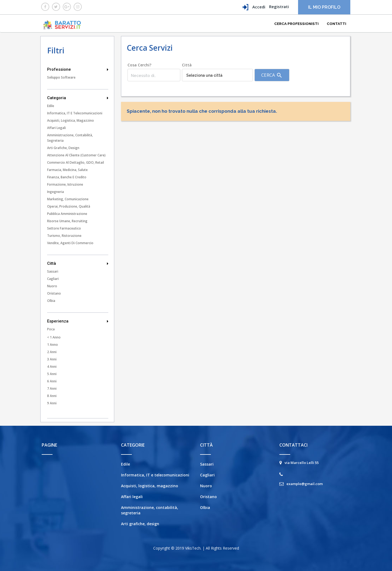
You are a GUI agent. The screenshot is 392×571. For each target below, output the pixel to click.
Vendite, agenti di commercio (70, 243)
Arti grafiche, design (63, 148)
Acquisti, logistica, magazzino (71, 120)
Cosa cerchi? (139, 65)
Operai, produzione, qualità (69, 206)
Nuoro (52, 286)
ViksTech (193, 548)
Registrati (279, 7)
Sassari (53, 271)
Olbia (51, 301)
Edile (51, 106)
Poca (51, 329)
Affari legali (56, 128)
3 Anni (52, 359)
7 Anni (52, 388)
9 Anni (52, 403)
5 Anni (52, 374)
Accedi (254, 7)
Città (78, 263)
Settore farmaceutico (64, 228)
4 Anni (52, 367)
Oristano (54, 293)
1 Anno (53, 345)
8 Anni (52, 396)
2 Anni (52, 352)
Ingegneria (55, 192)
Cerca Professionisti (296, 24)
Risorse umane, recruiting (67, 221)
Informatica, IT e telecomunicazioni (75, 113)
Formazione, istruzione (65, 184)
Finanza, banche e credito (67, 177)
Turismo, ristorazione (64, 236)
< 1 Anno (54, 337)
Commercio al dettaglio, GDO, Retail (76, 162)
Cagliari (53, 279)
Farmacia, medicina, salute (67, 170)
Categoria (78, 98)
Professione (78, 69)
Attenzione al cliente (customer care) (76, 155)
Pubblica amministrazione (67, 214)
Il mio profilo (324, 7)
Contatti (337, 24)
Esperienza (78, 321)
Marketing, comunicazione (68, 199)
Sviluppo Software (61, 77)
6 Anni (52, 381)
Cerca (272, 75)
